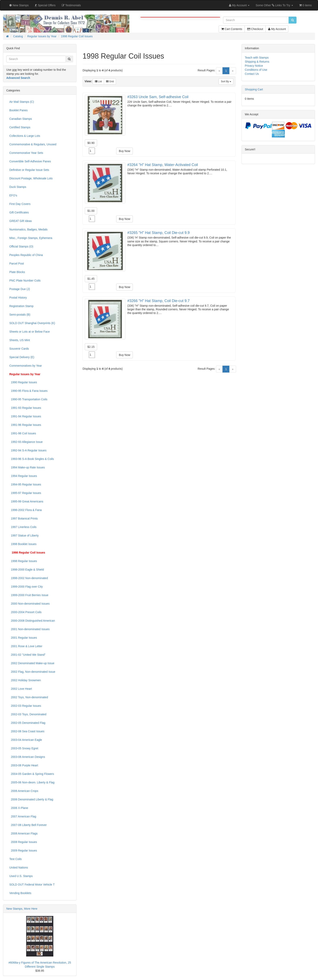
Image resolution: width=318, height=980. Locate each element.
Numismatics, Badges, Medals (28, 229)
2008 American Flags (23, 833)
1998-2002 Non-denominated (29, 578)
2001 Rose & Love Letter (26, 646)
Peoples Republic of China (26, 255)
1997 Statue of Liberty (24, 536)
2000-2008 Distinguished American (32, 621)
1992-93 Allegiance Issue (26, 442)
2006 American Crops (24, 791)
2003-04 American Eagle (26, 740)
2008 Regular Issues (23, 842)
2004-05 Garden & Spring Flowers (32, 774)
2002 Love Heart (21, 689)
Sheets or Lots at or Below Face (30, 332)
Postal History (18, 298)
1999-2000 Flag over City (26, 587)
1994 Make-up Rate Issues (27, 467)
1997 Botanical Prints (24, 518)
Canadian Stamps (21, 119)
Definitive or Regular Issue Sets (29, 170)
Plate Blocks (17, 272)
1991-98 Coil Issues (23, 433)
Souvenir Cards (19, 349)
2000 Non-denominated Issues (29, 604)
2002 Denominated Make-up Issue (32, 663)
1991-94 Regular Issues (25, 416)
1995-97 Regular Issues (25, 493)
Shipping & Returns (257, 62)
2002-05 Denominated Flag (27, 723)
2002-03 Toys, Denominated (28, 714)
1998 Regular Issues (23, 561)
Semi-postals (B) (20, 315)
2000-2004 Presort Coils (25, 612)
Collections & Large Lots (25, 136)
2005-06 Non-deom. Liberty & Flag (32, 782)
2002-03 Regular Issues (25, 706)
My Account (277, 29)
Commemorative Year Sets (26, 153)
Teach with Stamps (257, 58)
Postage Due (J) (20, 289)
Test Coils (16, 859)
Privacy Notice (254, 66)
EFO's (13, 195)
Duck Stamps (18, 187)
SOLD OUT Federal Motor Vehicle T (32, 885)
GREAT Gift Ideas (21, 221)
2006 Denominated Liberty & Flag (31, 799)
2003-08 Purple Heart (24, 765)
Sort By (226, 81)
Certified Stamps (20, 127)
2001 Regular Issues (23, 638)
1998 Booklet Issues (23, 544)
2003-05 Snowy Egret (24, 748)
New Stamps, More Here (22, 909)
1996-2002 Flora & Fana (26, 510)
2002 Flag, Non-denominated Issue (32, 672)
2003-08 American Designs (27, 757)
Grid (110, 81)
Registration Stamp (21, 306)
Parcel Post (17, 263)
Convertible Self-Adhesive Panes (30, 161)
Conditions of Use (256, 70)
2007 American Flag (23, 816)
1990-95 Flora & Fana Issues (28, 391)
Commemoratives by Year (26, 366)
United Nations (19, 868)
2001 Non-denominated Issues (29, 629)
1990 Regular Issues (23, 382)
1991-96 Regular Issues (25, 425)
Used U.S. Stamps (21, 876)
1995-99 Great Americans (26, 501)
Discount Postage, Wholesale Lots (31, 178)
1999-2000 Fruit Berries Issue (29, 595)
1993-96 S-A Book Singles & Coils (32, 459)
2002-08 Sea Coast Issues (27, 731)
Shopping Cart (254, 89)
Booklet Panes (18, 110)
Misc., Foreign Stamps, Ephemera (31, 238)
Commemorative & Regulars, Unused (33, 144)
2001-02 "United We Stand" (27, 655)
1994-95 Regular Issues (25, 484)
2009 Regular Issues (23, 850)
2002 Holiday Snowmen (25, 680)
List (98, 81)
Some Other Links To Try (274, 5)
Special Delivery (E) (22, 357)
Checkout (255, 29)
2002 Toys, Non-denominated (29, 697)
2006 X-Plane (19, 808)
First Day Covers (20, 204)
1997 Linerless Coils (23, 527)
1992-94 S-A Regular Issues (28, 450)
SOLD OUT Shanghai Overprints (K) (32, 323)
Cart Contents (232, 29)
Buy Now (125, 151)
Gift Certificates (19, 212)
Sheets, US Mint (20, 340)
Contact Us (252, 74)
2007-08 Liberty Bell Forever (28, 825)
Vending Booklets (20, 893)
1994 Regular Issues (23, 476)
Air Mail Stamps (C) (22, 102)
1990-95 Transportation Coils (28, 399)
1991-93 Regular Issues (25, 408)
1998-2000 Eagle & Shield (27, 570)
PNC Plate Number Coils (25, 281)
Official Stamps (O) (21, 246)
